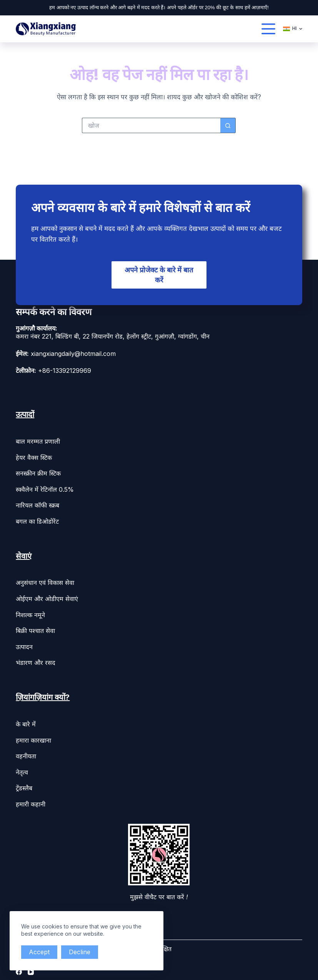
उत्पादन (24, 645)
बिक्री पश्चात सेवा (35, 629)
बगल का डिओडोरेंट (37, 520)
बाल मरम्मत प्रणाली (38, 440)
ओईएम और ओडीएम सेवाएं (47, 598)
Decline (82, 952)
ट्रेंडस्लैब (24, 787)
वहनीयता (26, 755)
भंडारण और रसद (36, 661)
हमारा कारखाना (33, 739)
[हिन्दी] (293, 29)
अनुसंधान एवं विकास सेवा (45, 581)
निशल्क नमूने (30, 613)
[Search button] (228, 125)
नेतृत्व (22, 771)
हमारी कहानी (31, 803)
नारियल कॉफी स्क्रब (37, 504)
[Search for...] (151, 125)
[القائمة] (268, 29)
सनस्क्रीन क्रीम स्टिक (38, 472)
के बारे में (26, 723)
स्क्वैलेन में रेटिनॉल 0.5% (45, 488)
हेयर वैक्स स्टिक (34, 456)
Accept (40, 952)
